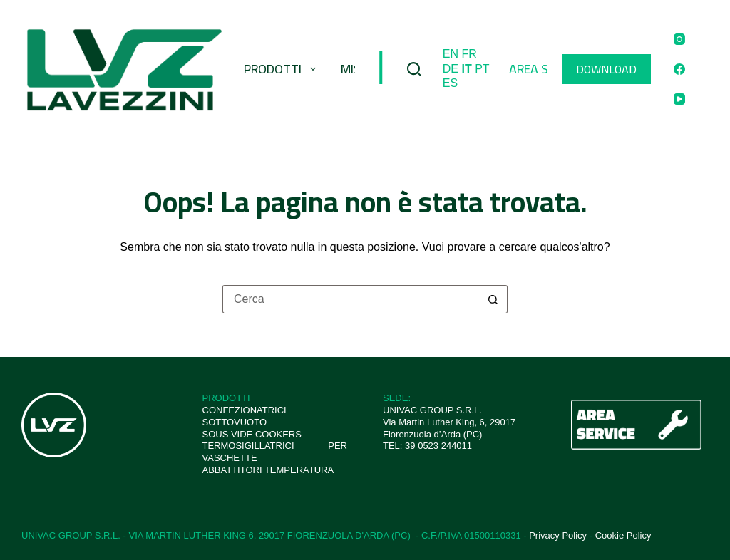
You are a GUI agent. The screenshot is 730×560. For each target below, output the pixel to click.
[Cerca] (414, 69)
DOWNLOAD (606, 69)
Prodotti (282, 69)
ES (450, 83)
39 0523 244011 (438, 446)
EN (451, 54)
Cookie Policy (623, 535)
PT (482, 69)
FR (469, 54)
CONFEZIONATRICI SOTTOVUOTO (245, 416)
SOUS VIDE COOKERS (252, 434)
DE (451, 69)
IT (467, 69)
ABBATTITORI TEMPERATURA (268, 470)
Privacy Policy (558, 535)
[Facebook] (679, 69)
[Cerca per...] (351, 299)
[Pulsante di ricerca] (493, 299)
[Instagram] (679, 39)
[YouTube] (679, 99)
